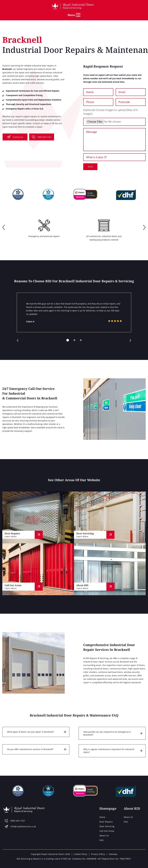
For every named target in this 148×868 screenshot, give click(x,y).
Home (102, 817)
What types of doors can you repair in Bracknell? (30, 732)
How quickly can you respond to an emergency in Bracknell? (107, 733)
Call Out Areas (107, 831)
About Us (104, 836)
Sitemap (113, 854)
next (144, 228)
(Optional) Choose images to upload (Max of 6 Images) (110, 112)
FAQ (102, 840)
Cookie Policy (81, 854)
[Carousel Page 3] (81, 340)
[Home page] (73, 6)
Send (90, 167)
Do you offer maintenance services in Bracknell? (30, 749)
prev (4, 228)
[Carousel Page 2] (74, 340)
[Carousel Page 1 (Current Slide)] (68, 340)
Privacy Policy (98, 854)
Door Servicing (107, 826)
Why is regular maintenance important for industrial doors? (109, 751)
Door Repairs (106, 822)
